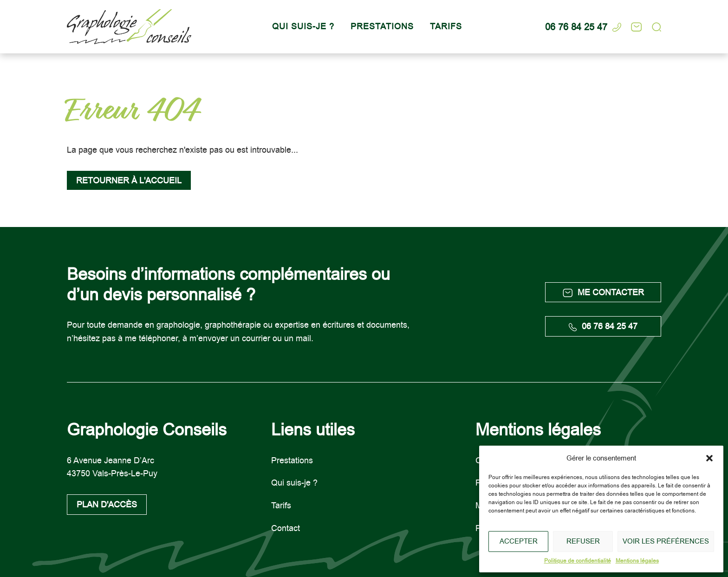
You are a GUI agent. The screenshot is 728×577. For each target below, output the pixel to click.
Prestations (382, 26)
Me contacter (603, 292)
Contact (286, 528)
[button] (709, 458)
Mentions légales (637, 561)
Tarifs (446, 26)
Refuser (583, 541)
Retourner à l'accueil (129, 180)
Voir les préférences (666, 541)
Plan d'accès (107, 504)
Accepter (519, 541)
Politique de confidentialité (578, 561)
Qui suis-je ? (303, 26)
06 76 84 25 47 (603, 326)
